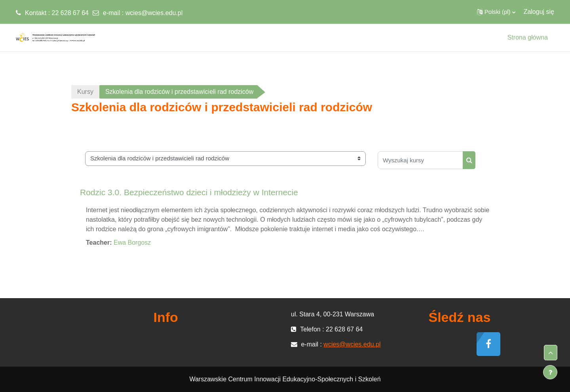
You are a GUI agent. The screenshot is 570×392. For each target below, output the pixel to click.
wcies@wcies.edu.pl (154, 13)
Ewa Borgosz (132, 243)
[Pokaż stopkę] (550, 372)
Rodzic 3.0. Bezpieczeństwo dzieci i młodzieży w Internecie (189, 192)
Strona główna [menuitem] (528, 37)
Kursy (85, 92)
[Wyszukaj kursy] (420, 160)
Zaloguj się (539, 12)
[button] (496, 12)
